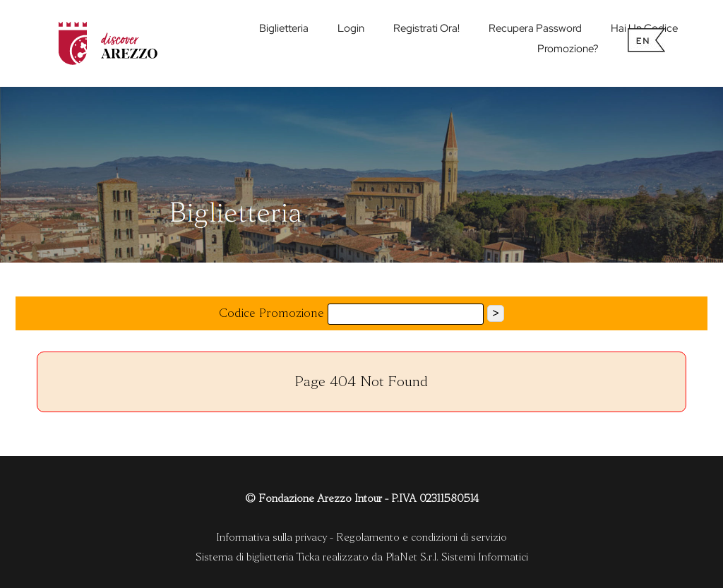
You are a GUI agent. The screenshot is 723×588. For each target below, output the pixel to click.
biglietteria (284, 28)
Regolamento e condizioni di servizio (422, 537)
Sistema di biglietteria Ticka (258, 557)
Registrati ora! (426, 28)
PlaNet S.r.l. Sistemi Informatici (457, 557)
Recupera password (535, 28)
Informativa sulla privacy (271, 537)
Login (351, 28)
